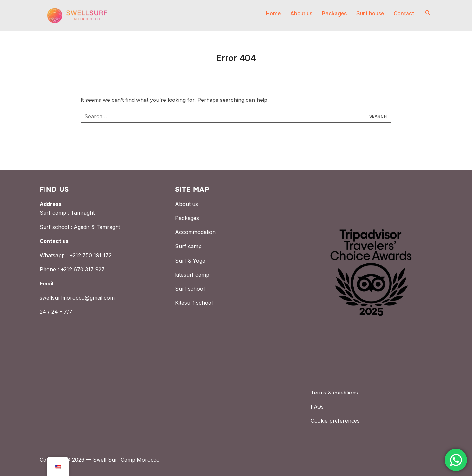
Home (273, 14)
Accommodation (195, 232)
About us (301, 14)
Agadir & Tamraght (97, 227)
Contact (404, 14)
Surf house (370, 14)
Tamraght (83, 213)
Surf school (190, 289)
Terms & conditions (334, 393)
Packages (334, 14)
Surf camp (188, 246)
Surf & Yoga (190, 261)
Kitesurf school (194, 303)
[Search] (427, 12)
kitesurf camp (192, 275)
